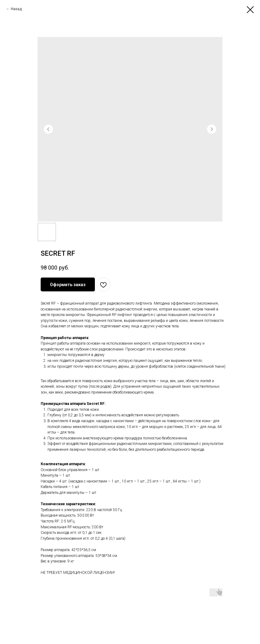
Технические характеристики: (68, 504)
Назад (16, 9)
